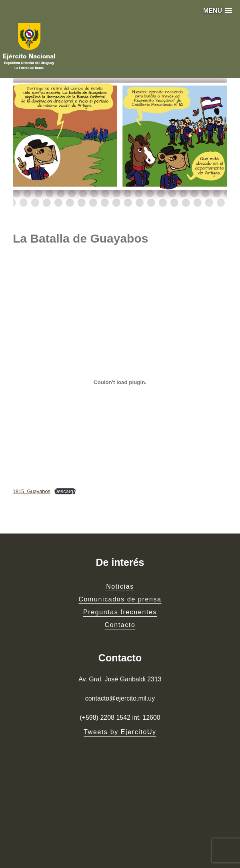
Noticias (120, 586)
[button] (218, 11)
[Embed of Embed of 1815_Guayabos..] (120, 382)
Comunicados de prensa (120, 599)
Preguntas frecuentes (120, 612)
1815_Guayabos (32, 491)
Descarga (65, 491)
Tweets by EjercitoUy (120, 732)
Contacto (120, 625)
